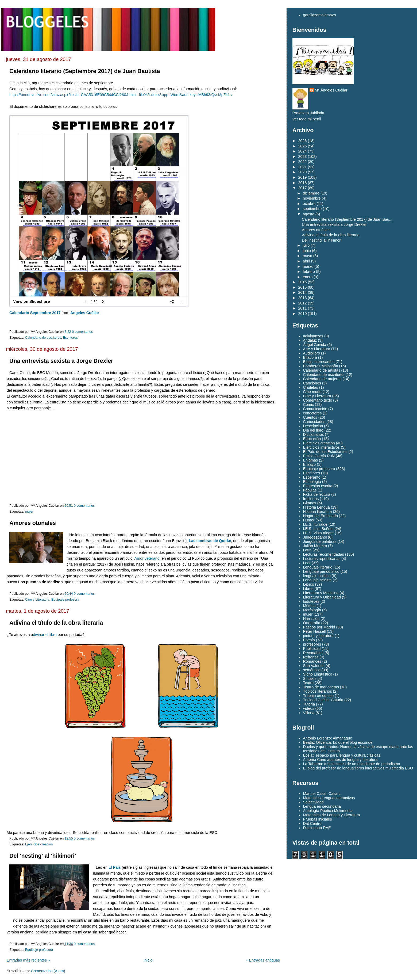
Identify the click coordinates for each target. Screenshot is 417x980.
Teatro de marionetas (321, 687)
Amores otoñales (33, 523)
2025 (303, 146)
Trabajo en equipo (318, 696)
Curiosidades (314, 422)
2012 (303, 303)
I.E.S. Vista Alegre (318, 533)
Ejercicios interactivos (321, 447)
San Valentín (314, 666)
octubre (309, 204)
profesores (312, 644)
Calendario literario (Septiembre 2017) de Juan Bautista (85, 71)
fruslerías (311, 499)
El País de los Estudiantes (325, 452)
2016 (303, 282)
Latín (307, 550)
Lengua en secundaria (322, 806)
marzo (308, 266)
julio (306, 245)
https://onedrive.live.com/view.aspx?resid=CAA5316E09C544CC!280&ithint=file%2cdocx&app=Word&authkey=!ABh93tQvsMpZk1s (121, 95)
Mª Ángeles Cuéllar (331, 90)
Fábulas (310, 490)
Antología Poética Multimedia (328, 811)
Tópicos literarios (318, 691)
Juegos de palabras (320, 542)
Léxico (309, 584)
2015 (303, 287)
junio (307, 251)
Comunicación (315, 409)
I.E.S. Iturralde (315, 524)
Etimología (312, 482)
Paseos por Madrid (319, 627)
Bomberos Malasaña (321, 366)
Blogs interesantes (319, 362)
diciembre (311, 193)
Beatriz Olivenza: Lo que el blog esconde (338, 742)
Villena (309, 713)
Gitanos (310, 503)
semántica (312, 670)
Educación (312, 439)
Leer (307, 563)
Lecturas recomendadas (324, 554)
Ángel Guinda (315, 345)
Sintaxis (310, 678)
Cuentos (310, 417)
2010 (303, 314)
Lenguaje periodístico (321, 571)
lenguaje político (317, 576)
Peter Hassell (314, 631)
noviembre (312, 198)
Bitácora (310, 357)
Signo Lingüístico (318, 674)
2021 (303, 167)
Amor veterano (147, 558)
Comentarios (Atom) (48, 971)
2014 (303, 292)
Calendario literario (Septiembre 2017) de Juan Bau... (347, 219)
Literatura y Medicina (321, 593)
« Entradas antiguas (263, 960)
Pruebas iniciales (318, 819)
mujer (29, 512)
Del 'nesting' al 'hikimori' (43, 856)
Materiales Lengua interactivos (329, 798)
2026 (303, 141)
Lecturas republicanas (322, 559)
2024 (303, 151)
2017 (303, 188)
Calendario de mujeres (322, 379)
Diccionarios (314, 434)
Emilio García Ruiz (319, 456)
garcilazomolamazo (320, 15)
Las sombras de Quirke (210, 541)
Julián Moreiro (315, 546)
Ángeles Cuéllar (85, 313)
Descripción (313, 426)
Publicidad (312, 649)
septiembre (312, 209)
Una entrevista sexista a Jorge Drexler (61, 361)
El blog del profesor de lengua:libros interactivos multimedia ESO (358, 768)
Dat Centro (312, 823)
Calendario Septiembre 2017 (35, 313)
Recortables (313, 653)
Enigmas (311, 460)
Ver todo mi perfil (307, 119)
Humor (309, 520)
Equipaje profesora (65, 600)
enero (308, 277)
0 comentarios (82, 332)
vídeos (309, 708)
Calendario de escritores (43, 338)
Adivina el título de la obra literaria (56, 623)
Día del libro (313, 430)
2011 (303, 308)
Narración (311, 619)
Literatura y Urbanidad (322, 597)
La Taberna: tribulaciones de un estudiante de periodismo (352, 764)
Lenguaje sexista (317, 580)
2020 (303, 172)
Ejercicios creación (39, 844)
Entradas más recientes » (28, 960)
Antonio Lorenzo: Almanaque (328, 738)
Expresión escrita (318, 486)
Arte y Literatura (317, 349)
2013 (303, 298)
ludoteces (311, 601)
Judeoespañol (315, 537)
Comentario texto (318, 400)
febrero (309, 272)
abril (306, 261)
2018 (303, 183)
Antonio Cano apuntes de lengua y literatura (340, 760)
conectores (312, 413)
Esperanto (312, 477)
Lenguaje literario (318, 567)
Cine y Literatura (37, 600)
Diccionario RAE (317, 828)
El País (115, 867)
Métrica (309, 606)
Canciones (312, 383)
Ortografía (312, 623)
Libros (308, 589)
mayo (308, 256)
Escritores (70, 338)
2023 (303, 157)
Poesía (309, 640)
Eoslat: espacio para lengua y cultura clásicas (342, 755)
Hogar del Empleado (321, 516)
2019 (303, 177)
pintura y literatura (318, 636)
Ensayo (310, 464)
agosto (309, 214)
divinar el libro (45, 635)
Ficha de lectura (317, 494)
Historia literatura (318, 512)
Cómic (309, 405)
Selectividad (313, 802)
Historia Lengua (316, 507)
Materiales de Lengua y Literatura (332, 815)
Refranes (311, 657)
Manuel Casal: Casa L (322, 794)
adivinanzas (313, 336)
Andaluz (310, 340)
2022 (303, 162)
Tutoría (309, 704)
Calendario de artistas (322, 370)
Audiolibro (312, 353)
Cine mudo (312, 392)
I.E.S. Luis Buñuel (318, 529)
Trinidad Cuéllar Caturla (323, 700)
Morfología (312, 610)
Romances (312, 661)
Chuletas (311, 387)
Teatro (308, 683)
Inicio (148, 960)
